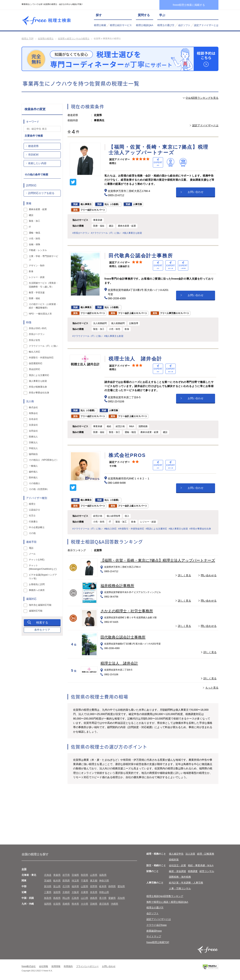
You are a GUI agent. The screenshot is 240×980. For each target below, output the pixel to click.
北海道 (48, 875)
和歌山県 (104, 892)
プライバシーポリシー (87, 966)
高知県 (121, 898)
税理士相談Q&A (145, 25)
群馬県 (66, 881)
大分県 (84, 904)
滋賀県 (57, 892)
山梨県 (84, 886)
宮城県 (75, 875)
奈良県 (94, 892)
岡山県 (66, 898)
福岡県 (48, 904)
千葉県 (84, 881)
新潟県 (48, 886)
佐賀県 (57, 904)
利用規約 (68, 966)
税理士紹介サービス (121, 25)
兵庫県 (84, 892)
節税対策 (174, 860)
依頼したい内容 (37, 163)
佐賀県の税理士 (46, 39)
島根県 (57, 898)
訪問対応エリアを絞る (41, 193)
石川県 (66, 886)
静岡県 (112, 886)
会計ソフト (184, 25)
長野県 (94, 886)
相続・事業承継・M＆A (201, 865)
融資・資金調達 (177, 871)
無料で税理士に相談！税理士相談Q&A (167, 902)
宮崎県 (94, 904)
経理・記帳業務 (206, 854)
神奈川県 (104, 881)
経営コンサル (207, 871)
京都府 (66, 892)
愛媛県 (112, 898)
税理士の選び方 (166, 25)
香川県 (103, 898)
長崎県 (66, 904)
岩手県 (66, 875)
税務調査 (193, 871)
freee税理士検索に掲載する (189, 5)
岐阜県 (103, 886)
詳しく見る (184, 575)
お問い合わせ (196, 192)
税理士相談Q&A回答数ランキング (165, 896)
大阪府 (75, 892)
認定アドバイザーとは (206, 25)
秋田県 (84, 875)
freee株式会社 (29, 966)
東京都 (94, 881)
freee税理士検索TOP (158, 942)
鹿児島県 (104, 904)
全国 (24, 869)
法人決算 (190, 854)
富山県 (57, 886)
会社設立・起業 (177, 865)
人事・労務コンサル (180, 888)
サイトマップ (154, 936)
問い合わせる (209, 575)
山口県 (84, 898)
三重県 (48, 892)
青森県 (57, 875)
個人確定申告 (176, 854)
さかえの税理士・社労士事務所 (127, 611)
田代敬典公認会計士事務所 (123, 637)
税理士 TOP (28, 39)
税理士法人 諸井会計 (119, 663)
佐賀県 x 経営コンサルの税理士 (74, 39)
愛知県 (121, 886)
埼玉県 (75, 881)
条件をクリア (42, 630)
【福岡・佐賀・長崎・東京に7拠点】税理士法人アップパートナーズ (158, 560)
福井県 (75, 886)
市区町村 (33, 155)
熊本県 (75, 904)
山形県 (94, 875)
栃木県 (57, 881)
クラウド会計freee (157, 925)
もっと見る (212, 688)
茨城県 (48, 881)
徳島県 (94, 898)
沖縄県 (114, 904)
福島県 (103, 875)
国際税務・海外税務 (180, 877)
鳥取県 (48, 898)
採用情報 (56, 966)
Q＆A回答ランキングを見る (202, 98)
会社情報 (43, 966)
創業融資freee (154, 931)
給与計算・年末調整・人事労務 (186, 883)
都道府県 (33, 146)
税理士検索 (100, 25)
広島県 (75, 898)
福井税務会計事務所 (117, 586)
